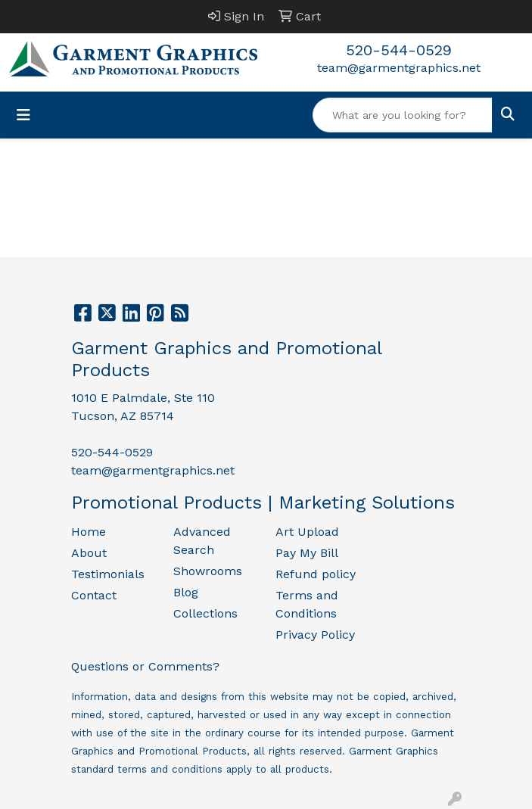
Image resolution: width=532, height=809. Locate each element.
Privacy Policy (315, 635)
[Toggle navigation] (23, 115)
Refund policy (316, 574)
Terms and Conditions (307, 604)
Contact (94, 595)
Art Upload (307, 532)
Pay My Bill (307, 553)
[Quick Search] (403, 115)
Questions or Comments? (145, 666)
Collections (205, 613)
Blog (186, 592)
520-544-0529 (399, 50)
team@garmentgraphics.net (399, 68)
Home (89, 532)
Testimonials (108, 574)
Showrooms (208, 571)
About (89, 553)
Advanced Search (202, 541)
